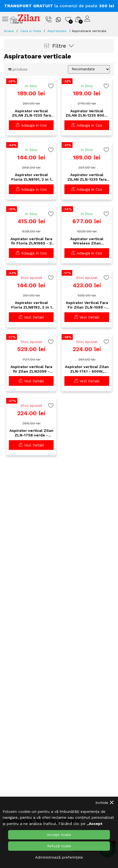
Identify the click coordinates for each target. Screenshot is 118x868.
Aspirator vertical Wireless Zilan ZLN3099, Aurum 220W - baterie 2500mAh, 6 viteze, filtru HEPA (87, 241)
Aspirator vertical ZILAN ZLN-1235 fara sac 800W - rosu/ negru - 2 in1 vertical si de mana (87, 177)
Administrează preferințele (59, 857)
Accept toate (59, 835)
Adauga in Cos (31, 125)
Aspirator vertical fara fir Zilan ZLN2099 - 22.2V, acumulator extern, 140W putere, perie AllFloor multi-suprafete (31, 369)
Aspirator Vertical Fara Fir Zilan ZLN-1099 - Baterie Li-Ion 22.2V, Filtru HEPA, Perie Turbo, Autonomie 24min (87, 305)
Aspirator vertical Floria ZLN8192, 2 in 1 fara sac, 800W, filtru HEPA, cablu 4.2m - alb (31, 305)
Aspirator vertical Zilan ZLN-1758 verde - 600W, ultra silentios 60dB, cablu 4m (31, 433)
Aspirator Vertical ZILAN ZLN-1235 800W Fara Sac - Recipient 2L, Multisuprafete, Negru (87, 113)
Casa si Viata (31, 31)
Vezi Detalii (31, 317)
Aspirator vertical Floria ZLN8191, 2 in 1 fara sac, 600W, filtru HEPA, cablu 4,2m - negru (31, 177)
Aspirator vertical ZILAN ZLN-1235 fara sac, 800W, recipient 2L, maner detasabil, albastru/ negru (31, 113)
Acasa (9, 31)
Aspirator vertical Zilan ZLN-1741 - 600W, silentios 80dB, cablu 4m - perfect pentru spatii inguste (87, 369)
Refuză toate (59, 846)
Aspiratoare (57, 31)
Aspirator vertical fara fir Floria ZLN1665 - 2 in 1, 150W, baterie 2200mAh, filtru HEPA (31, 241)
